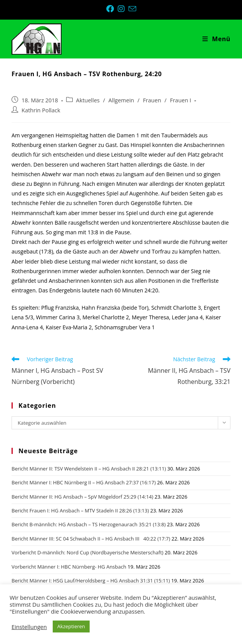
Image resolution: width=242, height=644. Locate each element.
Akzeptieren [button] (71, 626)
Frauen (152, 100)
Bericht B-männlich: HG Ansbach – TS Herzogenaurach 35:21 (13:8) (89, 524)
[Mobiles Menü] (216, 39)
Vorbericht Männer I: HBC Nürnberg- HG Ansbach (69, 567)
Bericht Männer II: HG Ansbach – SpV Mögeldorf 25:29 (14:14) (82, 497)
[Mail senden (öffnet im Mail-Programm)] (132, 9)
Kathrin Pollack (41, 110)
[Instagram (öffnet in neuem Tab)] (123, 9)
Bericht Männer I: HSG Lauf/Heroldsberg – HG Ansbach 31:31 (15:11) (91, 581)
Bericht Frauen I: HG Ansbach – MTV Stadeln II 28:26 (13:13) (80, 511)
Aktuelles (88, 100)
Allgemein (121, 100)
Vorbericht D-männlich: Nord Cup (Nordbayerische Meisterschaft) (88, 552)
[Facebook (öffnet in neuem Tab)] (112, 9)
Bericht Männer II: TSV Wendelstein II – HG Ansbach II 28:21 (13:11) (89, 469)
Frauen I (181, 100)
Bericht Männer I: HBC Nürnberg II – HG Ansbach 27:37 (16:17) (84, 482)
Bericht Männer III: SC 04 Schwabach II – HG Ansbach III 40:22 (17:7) (91, 539)
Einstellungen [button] (29, 627)
